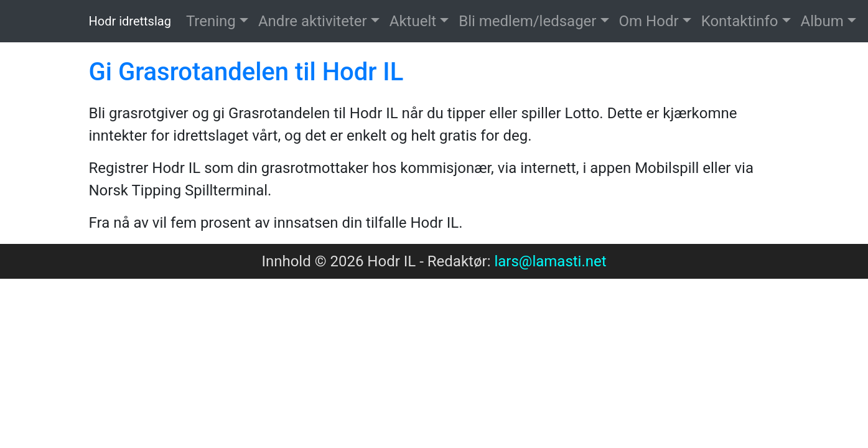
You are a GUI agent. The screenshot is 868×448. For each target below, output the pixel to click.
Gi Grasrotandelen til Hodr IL (246, 72)
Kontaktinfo (740, 21)
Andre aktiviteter (313, 21)
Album (822, 21)
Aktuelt (413, 21)
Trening (211, 21)
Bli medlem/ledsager (527, 21)
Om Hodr (649, 21)
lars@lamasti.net (550, 261)
